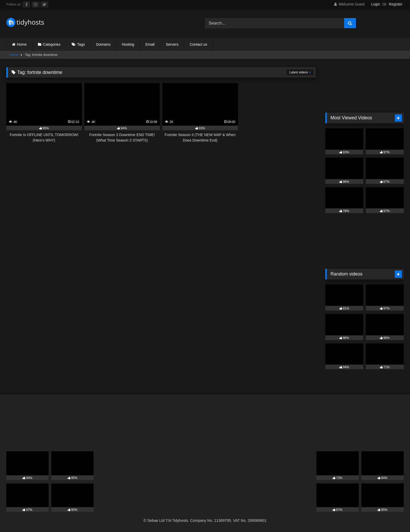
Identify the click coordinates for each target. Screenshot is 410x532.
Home (22, 44)
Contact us (198, 44)
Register (396, 4)
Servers (172, 44)
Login (375, 4)
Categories (52, 44)
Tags (81, 44)
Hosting (128, 44)
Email (150, 44)
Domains (103, 44)
